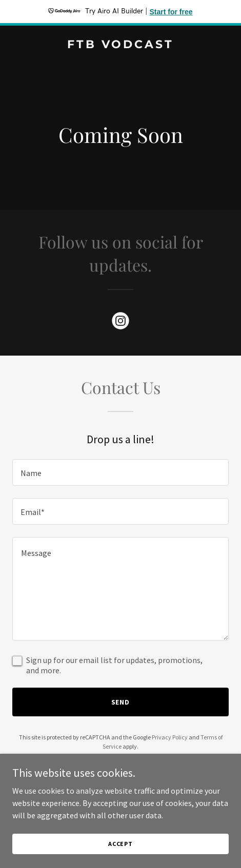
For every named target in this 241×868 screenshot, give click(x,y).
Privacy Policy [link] (170, 737)
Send (121, 702)
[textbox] (120, 472)
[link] (120, 45)
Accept (120, 844)
